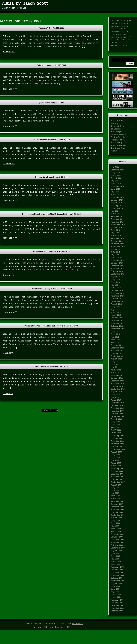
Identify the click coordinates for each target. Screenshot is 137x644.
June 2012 (116, 334)
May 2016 (115, 233)
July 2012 (116, 332)
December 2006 (118, 507)
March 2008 (116, 466)
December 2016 (118, 219)
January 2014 (117, 291)
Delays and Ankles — (51, 65)
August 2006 (117, 518)
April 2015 (116, 258)
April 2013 (116, 313)
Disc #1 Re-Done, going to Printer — (51, 289)
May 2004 (115, 592)
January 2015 (117, 263)
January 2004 (117, 603)
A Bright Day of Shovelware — (51, 366)
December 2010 (118, 381)
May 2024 (115, 181)
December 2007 (118, 474)
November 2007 (118, 477)
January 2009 (117, 438)
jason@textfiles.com (119, 45)
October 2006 (117, 513)
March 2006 (116, 532)
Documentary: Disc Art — (51, 177)
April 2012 (116, 340)
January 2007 (117, 504)
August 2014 (117, 277)
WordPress (77, 624)
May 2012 (115, 337)
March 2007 (116, 499)
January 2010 (117, 406)
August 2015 (117, 250)
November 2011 (118, 351)
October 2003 (117, 611)
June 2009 (116, 425)
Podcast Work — (51, 28)
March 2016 (116, 236)
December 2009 (118, 408)
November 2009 (118, 411)
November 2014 (118, 269)
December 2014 (118, 266)
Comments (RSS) (63, 627)
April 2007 (116, 496)
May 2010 (115, 397)
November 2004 (118, 575)
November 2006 (118, 510)
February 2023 (118, 197)
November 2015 (118, 244)
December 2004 (118, 573)
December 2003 (118, 606)
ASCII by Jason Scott (25, 4)
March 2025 (116, 175)
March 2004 (116, 597)
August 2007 (117, 485)
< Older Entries (50, 410)
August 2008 (117, 452)
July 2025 (116, 173)
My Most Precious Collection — (51, 251)
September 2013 (118, 302)
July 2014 (116, 280)
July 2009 (116, 422)
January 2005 (117, 570)
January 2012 (117, 345)
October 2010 (117, 386)
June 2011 (116, 364)
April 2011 (116, 370)
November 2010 (118, 384)
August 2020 (117, 203)
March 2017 (116, 214)
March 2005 (116, 564)
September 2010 (118, 389)
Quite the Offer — (51, 103)
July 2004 (116, 586)
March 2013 (116, 315)
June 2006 (116, 523)
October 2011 (117, 354)
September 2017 (118, 208)
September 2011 (118, 356)
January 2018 (117, 206)
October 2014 (117, 271)
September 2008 (118, 449)
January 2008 (117, 471)
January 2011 (117, 378)
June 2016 (116, 230)
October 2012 (117, 326)
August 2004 (117, 584)
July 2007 (116, 488)
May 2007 (115, 493)
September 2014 (118, 274)
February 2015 (118, 260)
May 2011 (115, 367)
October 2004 (117, 578)
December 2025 (118, 170)
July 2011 (116, 362)
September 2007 (118, 482)
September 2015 (118, 247)
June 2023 (116, 189)
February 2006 (118, 534)
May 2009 (115, 428)
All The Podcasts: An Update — (51, 140)
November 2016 (118, 222)
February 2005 (118, 567)
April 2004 (116, 595)
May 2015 (115, 255)
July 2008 (116, 455)
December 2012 (118, 321)
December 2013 (118, 293)
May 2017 (115, 211)
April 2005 (116, 562)
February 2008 (118, 469)
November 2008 (118, 444)
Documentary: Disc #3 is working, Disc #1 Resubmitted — (51, 214)
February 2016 (118, 239)
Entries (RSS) (41, 627)
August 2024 (117, 178)
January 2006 (117, 537)
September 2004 (118, 581)
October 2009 (117, 414)
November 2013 (118, 296)
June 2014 (116, 282)
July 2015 (116, 252)
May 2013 (115, 310)
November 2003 (118, 608)
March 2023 (116, 195)
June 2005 (116, 556)
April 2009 (116, 430)
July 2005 (116, 553)
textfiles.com (117, 37)
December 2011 (118, 348)
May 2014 (115, 285)
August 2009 (117, 419)
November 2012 (118, 323)
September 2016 (118, 225)
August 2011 (117, 359)
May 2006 (115, 526)
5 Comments (9, 353)
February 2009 (118, 436)
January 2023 (117, 200)
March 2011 (116, 373)
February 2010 (118, 403)
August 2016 (117, 228)
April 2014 (116, 288)
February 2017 (118, 217)
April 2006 (116, 529)
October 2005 (117, 545)
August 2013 (117, 304)
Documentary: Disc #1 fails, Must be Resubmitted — (51, 326)
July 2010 (116, 395)
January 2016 (117, 241)
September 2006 (118, 515)
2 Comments (9, 52)
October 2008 (117, 447)
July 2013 (116, 307)
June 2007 (116, 491)
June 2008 (116, 458)
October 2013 (117, 299)
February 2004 (118, 600)
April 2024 (116, 184)
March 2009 (116, 433)
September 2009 (118, 417)
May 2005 (115, 559)
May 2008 (115, 460)
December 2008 (118, 441)
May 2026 (115, 167)
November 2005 (118, 543)
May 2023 (115, 192)
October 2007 (117, 480)
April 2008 (116, 463)
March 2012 (116, 343)
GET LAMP (126, 32)
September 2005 (118, 548)
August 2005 (117, 551)
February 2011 (118, 375)
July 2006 (116, 521)
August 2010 (117, 392)
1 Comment (8, 394)
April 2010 (116, 400)
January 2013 (117, 318)
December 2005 (118, 540)
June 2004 (116, 589)
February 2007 (118, 502)
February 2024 (118, 186)
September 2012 (118, 329)
